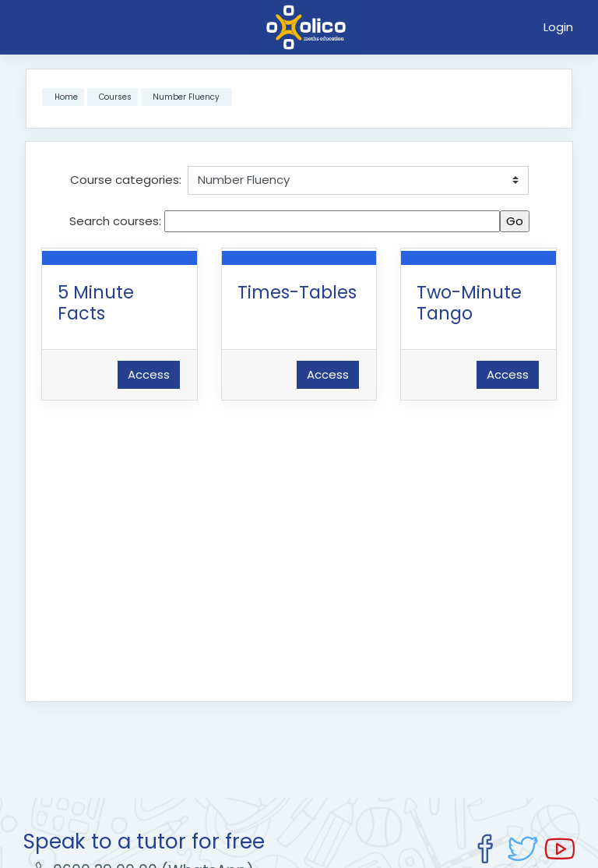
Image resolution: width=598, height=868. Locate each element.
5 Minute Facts (96, 303)
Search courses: (117, 221)
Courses (115, 97)
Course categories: (126, 180)
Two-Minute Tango (469, 303)
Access (149, 374)
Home (66, 97)
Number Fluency (186, 97)
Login (558, 27)
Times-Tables (297, 292)
